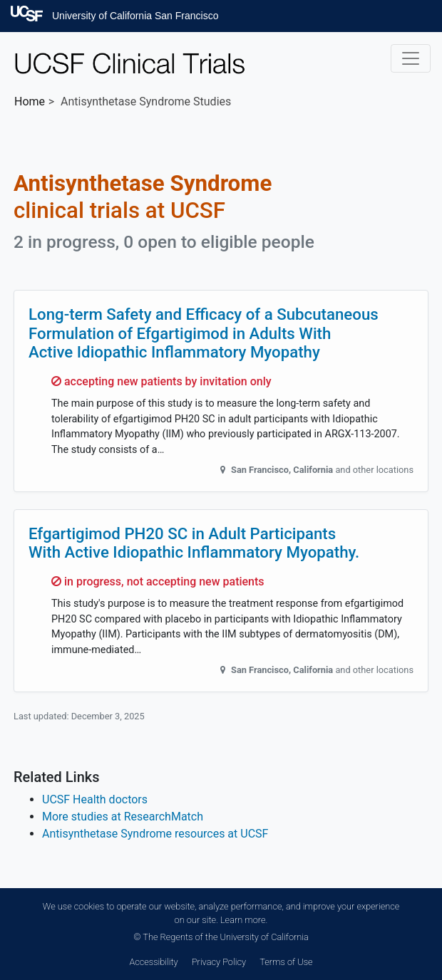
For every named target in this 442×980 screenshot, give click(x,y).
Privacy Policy (219, 962)
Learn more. (244, 920)
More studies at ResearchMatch (123, 817)
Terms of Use (286, 962)
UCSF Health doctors (95, 799)
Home (30, 101)
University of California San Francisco (135, 16)
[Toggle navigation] (411, 58)
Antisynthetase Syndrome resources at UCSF (155, 834)
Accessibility (153, 962)
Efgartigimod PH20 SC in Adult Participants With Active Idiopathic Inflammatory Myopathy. (194, 543)
